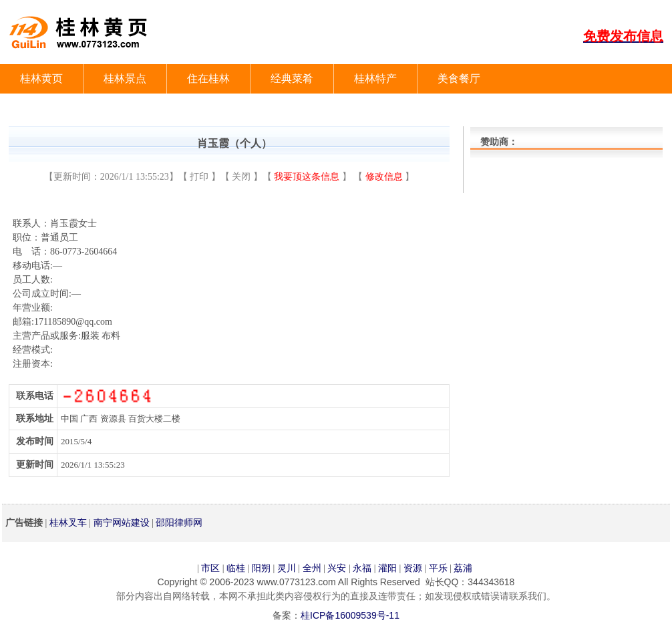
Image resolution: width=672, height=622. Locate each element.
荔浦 (463, 568)
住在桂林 (208, 79)
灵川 (287, 568)
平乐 (438, 568)
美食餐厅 (459, 79)
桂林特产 (375, 79)
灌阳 (387, 568)
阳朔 (261, 568)
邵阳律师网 (179, 522)
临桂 (236, 568)
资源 (413, 568)
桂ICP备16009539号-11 (350, 615)
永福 (362, 568)
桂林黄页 (41, 79)
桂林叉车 (68, 522)
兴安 (337, 568)
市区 (210, 568)
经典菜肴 (292, 79)
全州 (312, 568)
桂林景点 (125, 79)
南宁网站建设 (122, 522)
